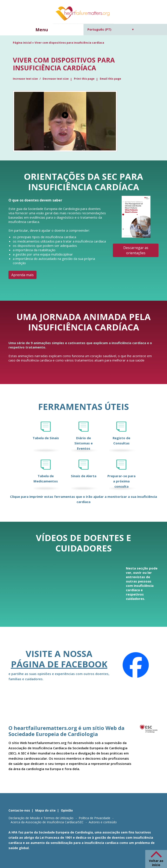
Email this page (110, 79)
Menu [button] (42, 30)
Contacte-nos (19, 810)
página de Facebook (59, 664)
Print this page (84, 79)
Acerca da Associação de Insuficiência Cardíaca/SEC (47, 822)
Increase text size (26, 79)
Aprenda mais (23, 275)
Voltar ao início (156, 863)
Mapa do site (45, 810)
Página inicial (22, 43)
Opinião (67, 810)
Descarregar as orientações (136, 250)
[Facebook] (136, 665)
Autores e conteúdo (103, 822)
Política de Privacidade (94, 818)
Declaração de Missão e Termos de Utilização (41, 818)
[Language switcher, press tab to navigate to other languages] (111, 29)
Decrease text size (56, 79)
